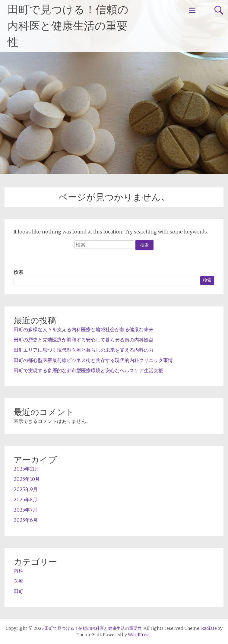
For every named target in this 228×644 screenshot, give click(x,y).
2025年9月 (26, 489)
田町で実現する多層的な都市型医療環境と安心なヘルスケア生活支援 (88, 370)
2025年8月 (25, 500)
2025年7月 (25, 510)
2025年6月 (26, 520)
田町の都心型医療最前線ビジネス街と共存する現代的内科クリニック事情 (93, 360)
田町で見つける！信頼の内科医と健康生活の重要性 (68, 26)
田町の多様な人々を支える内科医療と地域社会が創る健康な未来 (84, 329)
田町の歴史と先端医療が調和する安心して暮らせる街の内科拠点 (84, 340)
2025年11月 (26, 469)
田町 (18, 591)
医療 (18, 581)
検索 (18, 272)
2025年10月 (27, 479)
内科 (18, 571)
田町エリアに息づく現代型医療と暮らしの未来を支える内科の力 (84, 350)
